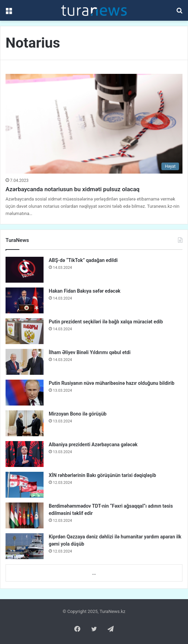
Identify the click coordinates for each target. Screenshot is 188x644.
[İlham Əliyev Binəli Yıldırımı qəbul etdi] (25, 362)
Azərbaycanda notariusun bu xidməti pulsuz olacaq (73, 189)
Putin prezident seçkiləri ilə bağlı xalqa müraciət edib (106, 322)
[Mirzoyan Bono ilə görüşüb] (25, 423)
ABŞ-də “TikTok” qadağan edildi (83, 260)
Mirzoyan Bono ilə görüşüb (78, 414)
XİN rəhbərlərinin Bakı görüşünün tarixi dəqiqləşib (102, 475)
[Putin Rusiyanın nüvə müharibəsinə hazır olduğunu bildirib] (25, 393)
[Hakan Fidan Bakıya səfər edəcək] (25, 300)
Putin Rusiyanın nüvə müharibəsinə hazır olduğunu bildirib (112, 383)
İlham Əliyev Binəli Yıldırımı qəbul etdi (90, 352)
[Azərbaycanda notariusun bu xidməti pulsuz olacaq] (94, 124)
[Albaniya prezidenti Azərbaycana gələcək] (25, 454)
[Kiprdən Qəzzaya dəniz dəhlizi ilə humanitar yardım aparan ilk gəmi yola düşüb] (25, 546)
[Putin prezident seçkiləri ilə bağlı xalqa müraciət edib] (25, 331)
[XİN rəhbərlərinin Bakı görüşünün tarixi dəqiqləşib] (25, 485)
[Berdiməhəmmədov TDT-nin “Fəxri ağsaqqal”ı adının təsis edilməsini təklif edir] (25, 515)
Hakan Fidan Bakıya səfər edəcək (84, 291)
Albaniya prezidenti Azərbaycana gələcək (93, 445)
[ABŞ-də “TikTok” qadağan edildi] (25, 270)
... (94, 573)
